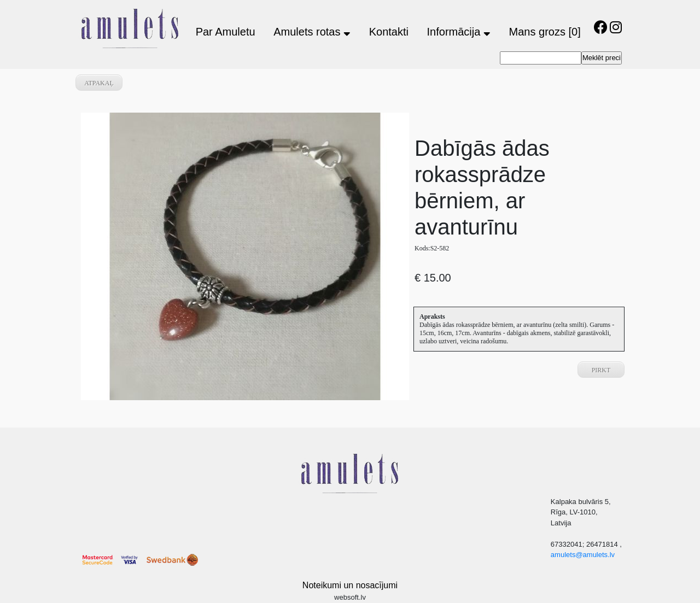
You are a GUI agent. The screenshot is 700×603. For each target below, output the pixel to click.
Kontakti (389, 32)
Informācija (459, 32)
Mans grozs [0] (545, 32)
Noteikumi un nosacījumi (350, 585)
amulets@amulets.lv (583, 555)
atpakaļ (99, 83)
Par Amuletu (226, 32)
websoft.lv (350, 597)
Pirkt (601, 370)
